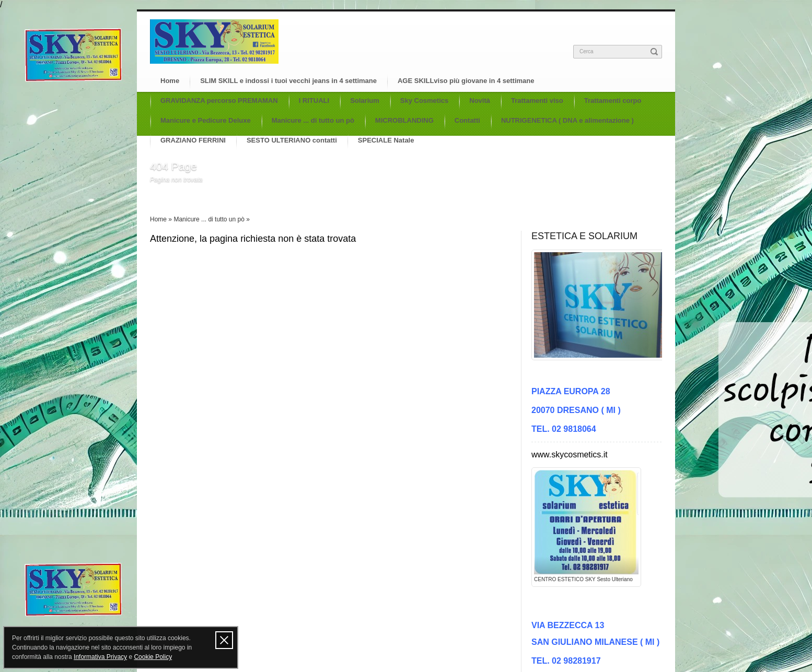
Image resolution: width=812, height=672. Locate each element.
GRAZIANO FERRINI (193, 140)
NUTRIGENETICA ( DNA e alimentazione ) (567, 120)
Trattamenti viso (537, 101)
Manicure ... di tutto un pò (313, 120)
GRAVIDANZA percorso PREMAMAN (219, 101)
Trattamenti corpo (613, 101)
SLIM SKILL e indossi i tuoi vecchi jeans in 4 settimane (288, 81)
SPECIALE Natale (386, 140)
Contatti (467, 120)
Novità (480, 101)
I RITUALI (314, 101)
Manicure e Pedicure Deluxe (206, 120)
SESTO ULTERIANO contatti (292, 140)
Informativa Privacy (100, 657)
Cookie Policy (153, 657)
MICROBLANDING (404, 120)
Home (170, 81)
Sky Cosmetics (425, 101)
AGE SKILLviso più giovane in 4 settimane (466, 81)
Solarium (365, 101)
